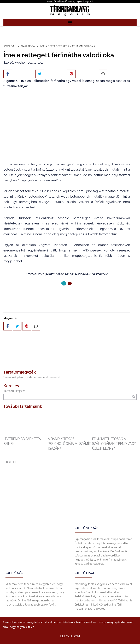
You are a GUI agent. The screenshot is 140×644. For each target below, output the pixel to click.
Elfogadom (70, 636)
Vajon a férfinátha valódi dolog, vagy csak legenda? (70, 1)
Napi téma (28, 46)
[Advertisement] (70, 488)
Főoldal (10, 46)
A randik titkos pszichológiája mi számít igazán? (69, 444)
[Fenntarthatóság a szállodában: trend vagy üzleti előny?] (114, 434)
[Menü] (70, 22)
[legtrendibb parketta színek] (26, 434)
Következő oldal (67, 295)
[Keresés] (133, 397)
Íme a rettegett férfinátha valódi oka (68, 46)
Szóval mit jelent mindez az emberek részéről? (32, 377)
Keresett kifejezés (14, 391)
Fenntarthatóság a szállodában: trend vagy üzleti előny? (114, 444)
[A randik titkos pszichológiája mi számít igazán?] (70, 434)
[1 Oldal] (70, 283)
